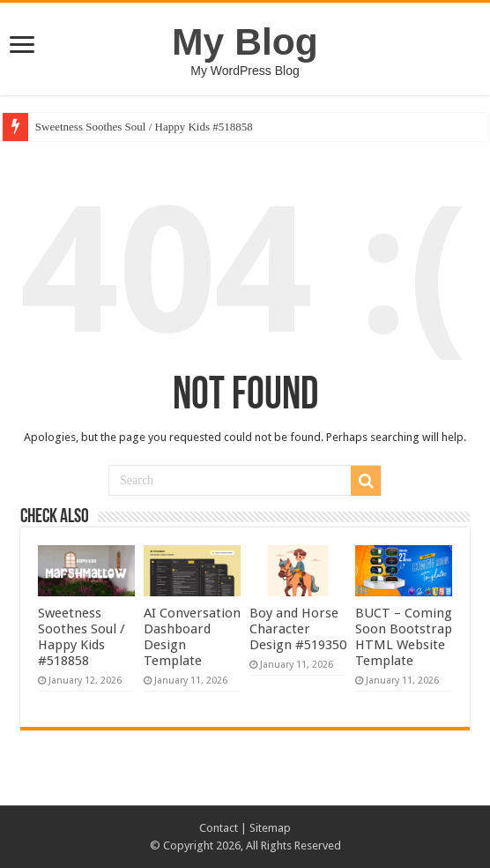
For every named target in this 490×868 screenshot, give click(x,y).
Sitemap (270, 828)
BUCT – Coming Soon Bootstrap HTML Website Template (404, 637)
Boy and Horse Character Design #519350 (298, 629)
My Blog (245, 41)
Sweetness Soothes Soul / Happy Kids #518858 (144, 127)
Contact (219, 828)
